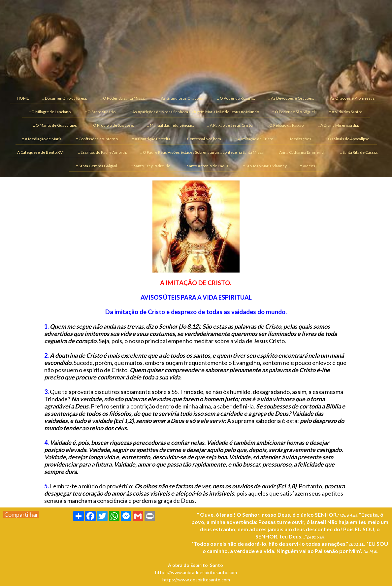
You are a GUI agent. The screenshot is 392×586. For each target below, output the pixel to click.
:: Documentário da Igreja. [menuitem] (65, 98)
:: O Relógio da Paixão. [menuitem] (286, 125)
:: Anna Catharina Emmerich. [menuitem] (302, 152)
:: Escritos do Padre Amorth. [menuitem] (102, 152)
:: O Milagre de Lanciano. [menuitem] (50, 112)
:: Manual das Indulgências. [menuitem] (171, 125)
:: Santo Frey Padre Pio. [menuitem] (151, 166)
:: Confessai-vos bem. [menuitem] (203, 139)
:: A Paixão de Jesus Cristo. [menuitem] (230, 125)
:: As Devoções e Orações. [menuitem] (291, 98)
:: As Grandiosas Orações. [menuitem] (181, 98)
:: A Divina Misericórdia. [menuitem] (338, 125)
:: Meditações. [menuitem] (300, 139)
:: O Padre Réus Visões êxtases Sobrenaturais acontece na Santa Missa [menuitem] (202, 152)
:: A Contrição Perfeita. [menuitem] (152, 139)
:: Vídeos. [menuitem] (308, 166)
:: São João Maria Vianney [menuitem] (265, 166)
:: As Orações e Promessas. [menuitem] (351, 98)
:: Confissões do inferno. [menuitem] (97, 139)
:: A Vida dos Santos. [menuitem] (346, 112)
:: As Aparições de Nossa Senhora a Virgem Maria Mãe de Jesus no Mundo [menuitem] (194, 112)
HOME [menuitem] (23, 98)
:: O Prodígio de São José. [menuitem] (112, 125)
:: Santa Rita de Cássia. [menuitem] (359, 152)
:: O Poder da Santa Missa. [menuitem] (123, 98)
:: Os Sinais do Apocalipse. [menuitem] (348, 139)
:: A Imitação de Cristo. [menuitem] (255, 139)
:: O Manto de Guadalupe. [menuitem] (55, 125)
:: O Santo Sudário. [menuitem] (101, 112)
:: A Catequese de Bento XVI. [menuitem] (40, 152)
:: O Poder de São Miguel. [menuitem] (294, 112)
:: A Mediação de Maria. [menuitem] (42, 139)
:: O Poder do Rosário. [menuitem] (236, 98)
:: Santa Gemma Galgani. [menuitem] (97, 166)
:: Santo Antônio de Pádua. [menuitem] (207, 166)
